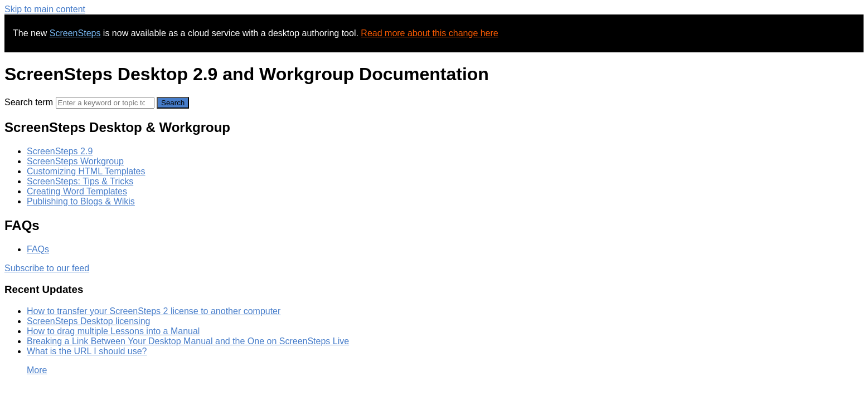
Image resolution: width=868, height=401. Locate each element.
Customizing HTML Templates (86, 171)
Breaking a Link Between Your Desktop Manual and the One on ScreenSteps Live (188, 341)
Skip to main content (45, 9)
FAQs (38, 249)
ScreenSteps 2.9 (60, 151)
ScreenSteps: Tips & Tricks (80, 181)
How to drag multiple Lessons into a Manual (113, 331)
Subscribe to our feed (47, 268)
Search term (29, 102)
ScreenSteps (75, 33)
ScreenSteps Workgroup (75, 161)
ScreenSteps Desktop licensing (88, 321)
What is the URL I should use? (87, 351)
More (37, 370)
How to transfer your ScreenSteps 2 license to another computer (154, 311)
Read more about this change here (429, 33)
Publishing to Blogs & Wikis (81, 201)
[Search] (105, 103)
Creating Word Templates (77, 191)
